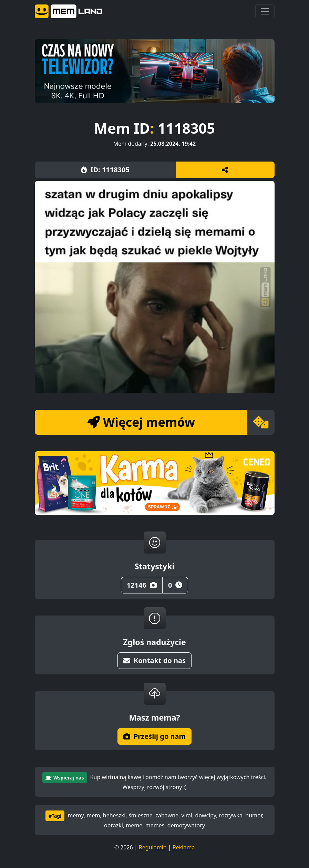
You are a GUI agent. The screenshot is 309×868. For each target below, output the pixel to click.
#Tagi (55, 816)
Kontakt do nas (154, 660)
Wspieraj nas (65, 778)
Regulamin (153, 847)
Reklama (184, 847)
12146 (142, 585)
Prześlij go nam (154, 736)
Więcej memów (141, 422)
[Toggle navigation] (265, 11)
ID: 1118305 (105, 170)
